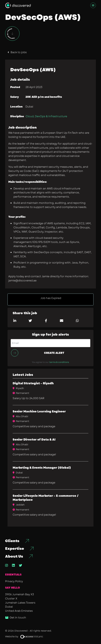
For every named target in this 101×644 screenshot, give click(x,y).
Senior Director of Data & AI (34, 440)
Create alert (54, 353)
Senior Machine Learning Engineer (39, 411)
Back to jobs (19, 52)
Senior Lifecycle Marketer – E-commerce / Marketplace (46, 498)
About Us (14, 556)
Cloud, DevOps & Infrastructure (46, 116)
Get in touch (18, 618)
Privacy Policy (14, 581)
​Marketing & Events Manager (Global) (42, 468)
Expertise (15, 549)
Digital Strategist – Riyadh (33, 383)
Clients (12, 541)
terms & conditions (59, 362)
